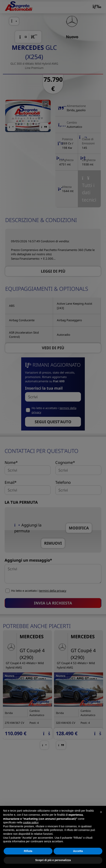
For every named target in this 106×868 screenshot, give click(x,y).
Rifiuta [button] (28, 851)
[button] (101, 812)
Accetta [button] (78, 851)
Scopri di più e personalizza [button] (53, 860)
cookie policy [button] (31, 822)
